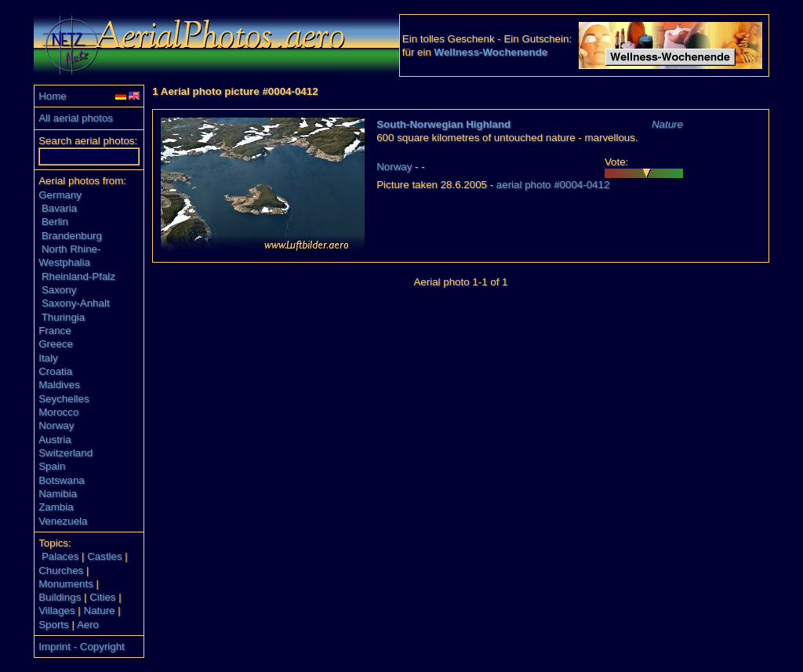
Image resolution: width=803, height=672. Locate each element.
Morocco (58, 412)
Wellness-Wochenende (491, 52)
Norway (56, 425)
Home (53, 96)
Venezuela (63, 521)
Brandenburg (72, 236)
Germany (60, 195)
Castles (104, 556)
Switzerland (65, 453)
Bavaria (59, 208)
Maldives (59, 385)
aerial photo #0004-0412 (553, 185)
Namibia (58, 494)
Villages (56, 610)
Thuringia (64, 317)
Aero (88, 625)
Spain (52, 466)
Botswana (62, 480)
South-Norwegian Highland (443, 124)
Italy (48, 358)
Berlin (55, 222)
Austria (55, 440)
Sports (54, 625)
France (55, 331)
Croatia (55, 371)
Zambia (56, 507)
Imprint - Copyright (82, 647)
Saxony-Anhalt (76, 303)
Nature (100, 610)
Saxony (59, 290)
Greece (56, 344)
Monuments (66, 584)
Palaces (60, 556)
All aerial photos (76, 118)
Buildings (60, 597)
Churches (61, 570)
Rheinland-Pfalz (78, 276)
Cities (102, 597)
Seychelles (64, 399)
